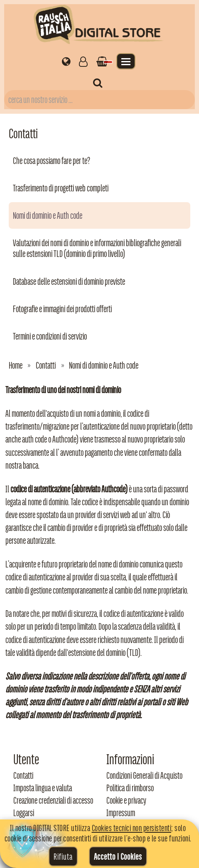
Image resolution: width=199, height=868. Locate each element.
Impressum (121, 813)
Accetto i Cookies (118, 856)
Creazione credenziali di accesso (53, 800)
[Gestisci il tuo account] (83, 61)
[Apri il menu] (126, 61)
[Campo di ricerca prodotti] (99, 100)
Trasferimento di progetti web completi (61, 188)
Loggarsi (24, 813)
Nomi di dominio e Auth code (48, 215)
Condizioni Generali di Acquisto (144, 775)
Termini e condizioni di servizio (50, 336)
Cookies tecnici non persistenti (132, 828)
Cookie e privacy (126, 800)
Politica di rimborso (130, 788)
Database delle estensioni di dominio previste (69, 281)
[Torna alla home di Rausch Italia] (99, 26)
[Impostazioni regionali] (66, 61)
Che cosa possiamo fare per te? (52, 161)
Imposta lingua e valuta (43, 788)
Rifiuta (63, 856)
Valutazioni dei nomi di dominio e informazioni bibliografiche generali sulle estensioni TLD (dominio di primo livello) (97, 248)
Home (16, 365)
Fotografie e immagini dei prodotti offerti (62, 309)
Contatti (46, 365)
